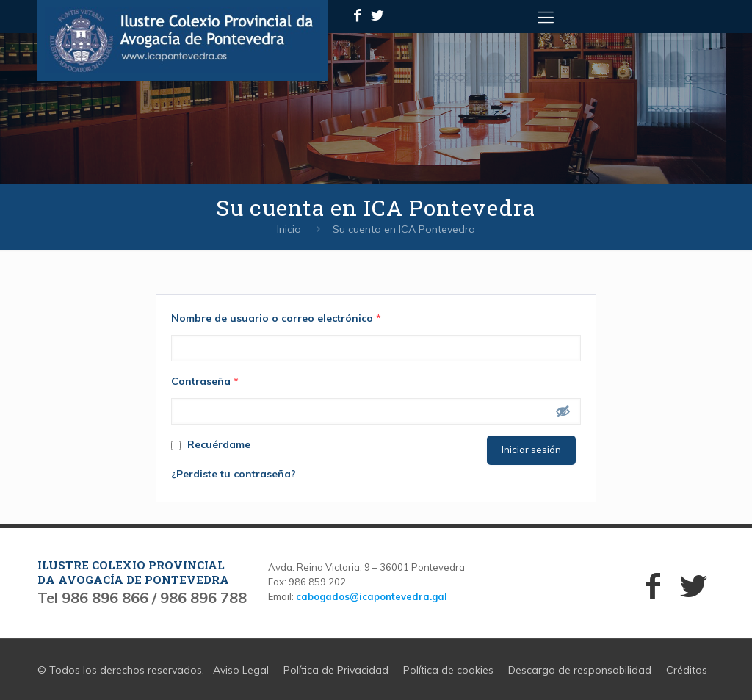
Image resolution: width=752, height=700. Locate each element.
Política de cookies (448, 670)
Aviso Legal (241, 670)
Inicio (289, 229)
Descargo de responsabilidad (580, 670)
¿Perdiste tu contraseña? (234, 474)
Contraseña (205, 381)
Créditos (687, 670)
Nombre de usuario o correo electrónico (276, 318)
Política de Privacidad (336, 670)
